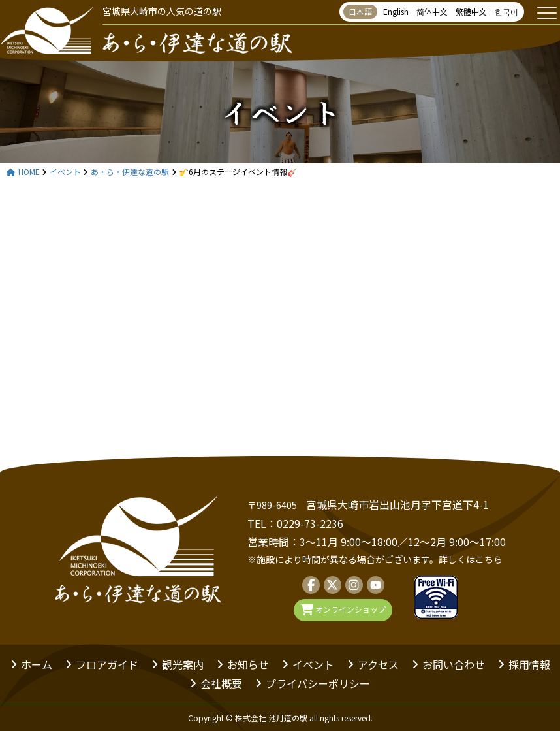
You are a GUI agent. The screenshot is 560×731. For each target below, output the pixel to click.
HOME (23, 172)
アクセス (378, 664)
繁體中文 (471, 11)
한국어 (506, 11)
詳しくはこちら (471, 559)
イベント (280, 111)
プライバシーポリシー (318, 683)
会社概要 (221, 683)
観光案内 (183, 664)
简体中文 (432, 11)
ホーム (37, 664)
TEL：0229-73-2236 (295, 523)
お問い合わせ (454, 664)
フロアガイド (107, 664)
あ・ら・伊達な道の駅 (130, 172)
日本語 (360, 11)
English (396, 11)
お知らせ (248, 664)
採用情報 (529, 664)
